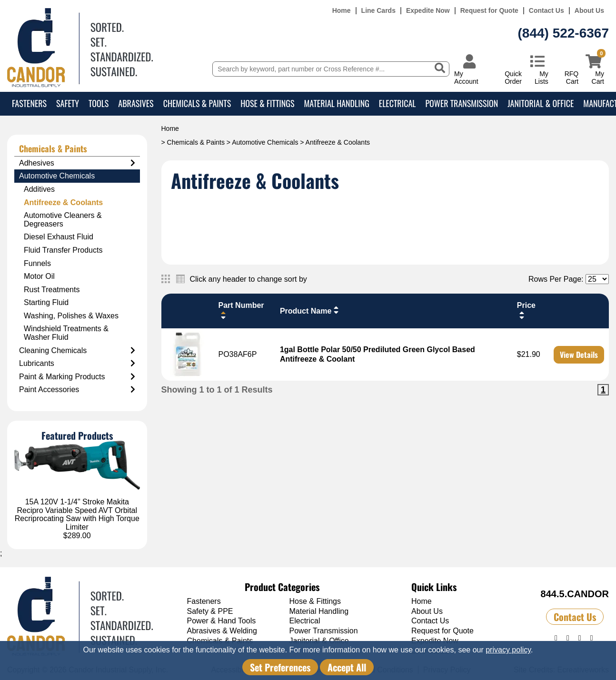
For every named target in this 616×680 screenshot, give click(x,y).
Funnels (37, 263)
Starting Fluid (46, 302)
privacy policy (508, 650)
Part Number (241, 310)
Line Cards (378, 11)
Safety (68, 103)
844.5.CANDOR (575, 594)
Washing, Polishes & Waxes (71, 316)
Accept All (347, 667)
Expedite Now (428, 11)
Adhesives (77, 163)
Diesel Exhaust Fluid (59, 237)
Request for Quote (489, 11)
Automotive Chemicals (265, 142)
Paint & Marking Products (77, 377)
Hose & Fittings (267, 103)
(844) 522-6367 (563, 33)
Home (342, 11)
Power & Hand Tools (222, 621)
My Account (466, 77)
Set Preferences (280, 667)
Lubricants (77, 364)
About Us (589, 11)
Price (526, 310)
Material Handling (336, 103)
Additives (39, 189)
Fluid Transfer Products (63, 250)
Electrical (397, 103)
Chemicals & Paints (197, 103)
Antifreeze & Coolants (63, 202)
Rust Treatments (52, 290)
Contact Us (546, 11)
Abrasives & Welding (222, 631)
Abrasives (136, 103)
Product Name (310, 310)
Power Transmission (462, 103)
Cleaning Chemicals (77, 351)
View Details (579, 355)
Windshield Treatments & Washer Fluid (66, 333)
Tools (99, 103)
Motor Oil (39, 276)
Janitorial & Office (541, 103)
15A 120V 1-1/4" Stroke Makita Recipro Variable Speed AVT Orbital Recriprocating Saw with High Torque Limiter (77, 514)
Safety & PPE (210, 611)
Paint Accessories (77, 390)
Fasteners (29, 103)
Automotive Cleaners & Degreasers (63, 220)
